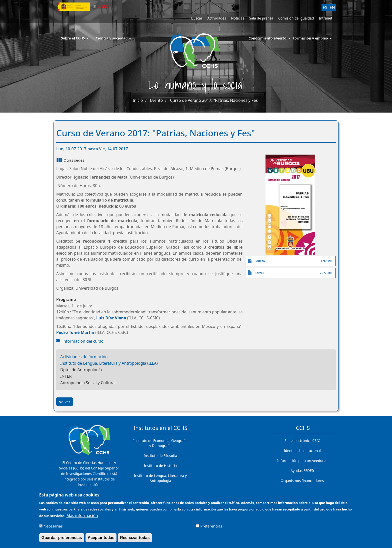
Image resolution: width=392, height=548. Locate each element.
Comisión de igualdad (296, 18)
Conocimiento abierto (267, 38)
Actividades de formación (84, 357)
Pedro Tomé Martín (75, 332)
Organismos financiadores (302, 481)
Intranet (326, 18)
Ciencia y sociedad (113, 38)
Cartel (259, 273)
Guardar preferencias (62, 539)
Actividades (217, 18)
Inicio (138, 100)
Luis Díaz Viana (111, 318)
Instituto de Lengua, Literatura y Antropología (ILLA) (109, 363)
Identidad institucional (302, 451)
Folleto (260, 261)
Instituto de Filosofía (160, 456)
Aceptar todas (101, 539)
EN (332, 8)
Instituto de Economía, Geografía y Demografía (160, 443)
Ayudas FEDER (302, 471)
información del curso (83, 341)
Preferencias (211, 528)
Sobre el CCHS (75, 38)
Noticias (238, 18)
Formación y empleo (310, 38)
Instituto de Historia (160, 466)
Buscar (197, 18)
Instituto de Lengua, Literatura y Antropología (160, 478)
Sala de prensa (261, 18)
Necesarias (53, 528)
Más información (82, 517)
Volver (65, 402)
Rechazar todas (135, 539)
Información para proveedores (302, 461)
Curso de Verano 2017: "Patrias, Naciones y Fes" (215, 100)
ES (325, 8)
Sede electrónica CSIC (302, 441)
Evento (156, 100)
